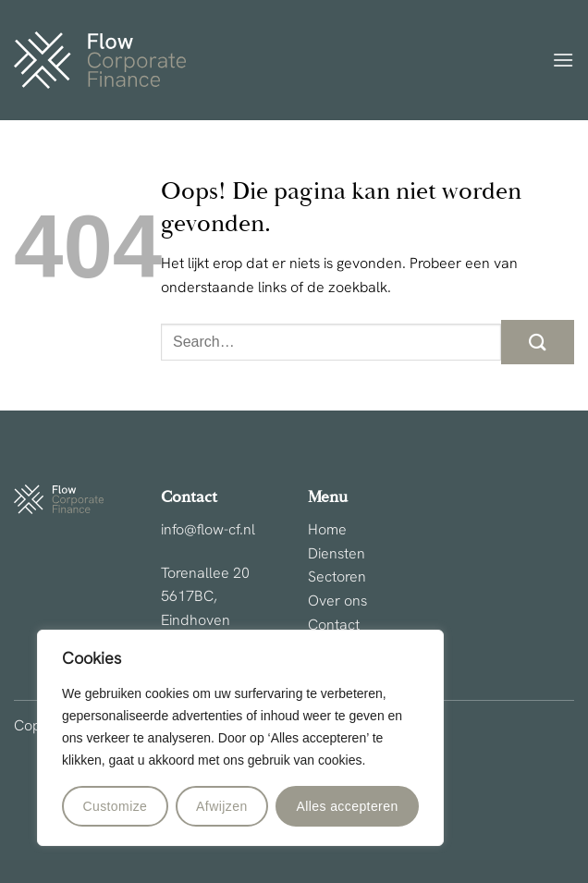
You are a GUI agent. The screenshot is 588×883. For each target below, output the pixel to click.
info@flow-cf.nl (208, 531)
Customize (115, 806)
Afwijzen (222, 806)
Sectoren (337, 578)
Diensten (337, 555)
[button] (563, 60)
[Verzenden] (538, 342)
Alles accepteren (347, 806)
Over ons (337, 602)
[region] (240, 738)
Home (327, 531)
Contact (334, 626)
